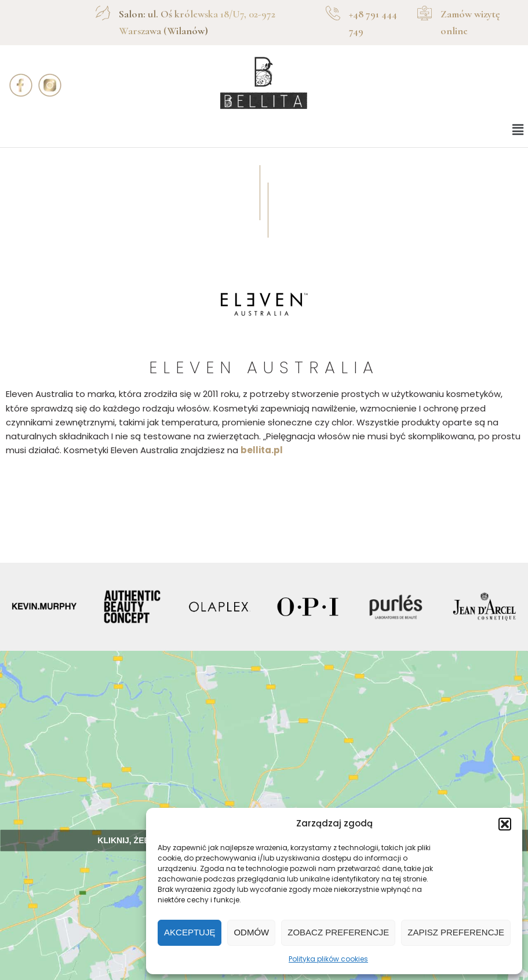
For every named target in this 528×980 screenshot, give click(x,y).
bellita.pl (262, 450)
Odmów (251, 932)
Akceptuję (190, 932)
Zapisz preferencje (456, 932)
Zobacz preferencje (338, 932)
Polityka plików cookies (328, 959)
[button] (505, 824)
